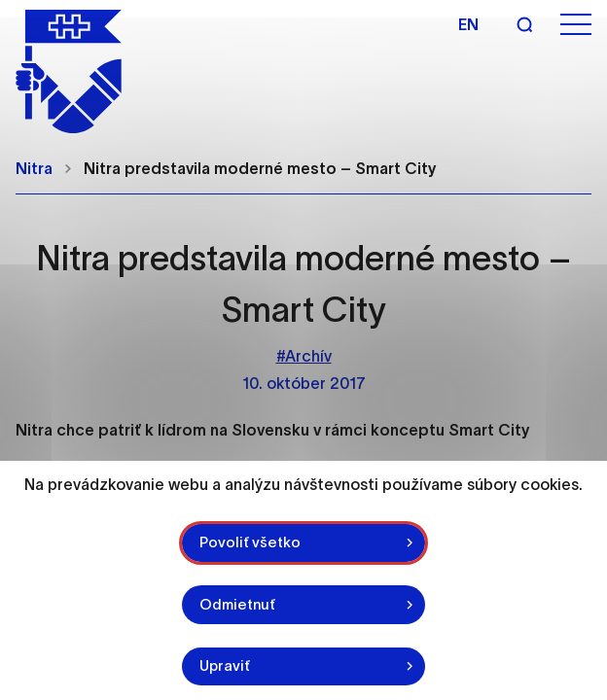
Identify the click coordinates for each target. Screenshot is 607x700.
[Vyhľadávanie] (524, 24)
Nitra (34, 168)
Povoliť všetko (250, 542)
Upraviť (225, 665)
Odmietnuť (237, 604)
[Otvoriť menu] (576, 25)
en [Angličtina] (468, 24)
